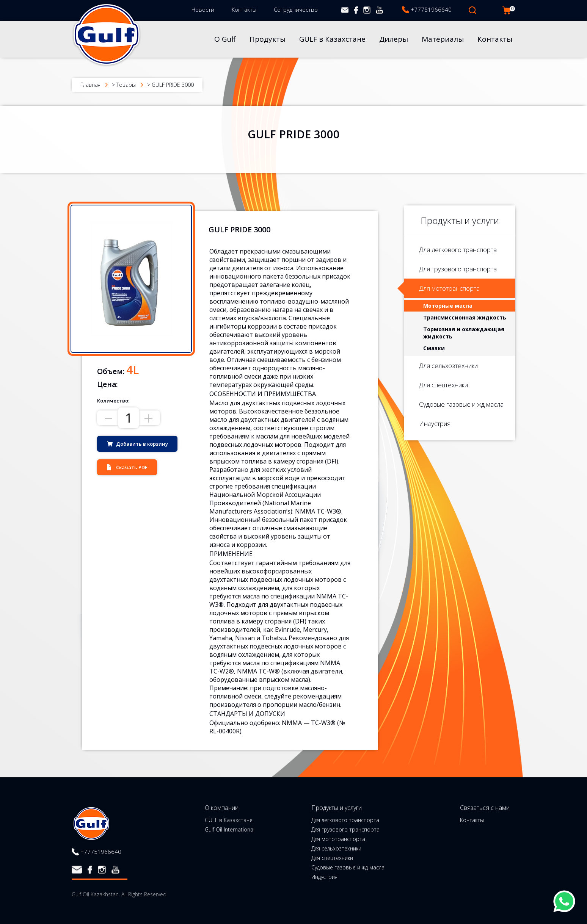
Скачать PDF (132, 467)
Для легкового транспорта (458, 250)
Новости (203, 9)
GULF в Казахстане (332, 39)
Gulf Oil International (230, 830)
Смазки (434, 348)
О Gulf (225, 39)
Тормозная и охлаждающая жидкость (464, 333)
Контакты (244, 9)
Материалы (443, 39)
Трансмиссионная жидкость (465, 317)
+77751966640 (431, 9)
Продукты (268, 39)
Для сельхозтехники (448, 366)
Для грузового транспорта (458, 269)
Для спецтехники (443, 385)
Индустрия (435, 424)
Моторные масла (448, 306)
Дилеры (394, 39)
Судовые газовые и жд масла (461, 404)
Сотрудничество (296, 9)
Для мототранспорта (449, 288)
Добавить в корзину (142, 444)
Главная (90, 85)
